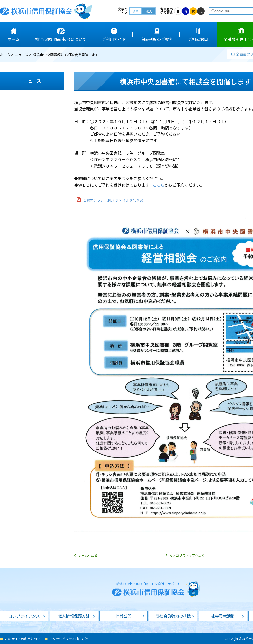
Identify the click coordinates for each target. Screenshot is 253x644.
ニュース (22, 55)
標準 (135, 11)
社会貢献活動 (223, 616)
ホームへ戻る (88, 555)
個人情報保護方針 (74, 616)
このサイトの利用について (24, 639)
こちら (159, 185)
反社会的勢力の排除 (173, 616)
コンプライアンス (24, 616)
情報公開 (124, 616)
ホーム (5, 55)
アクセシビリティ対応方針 (69, 639)
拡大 (149, 11)
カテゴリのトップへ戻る (187, 555)
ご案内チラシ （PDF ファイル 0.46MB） (114, 200)
